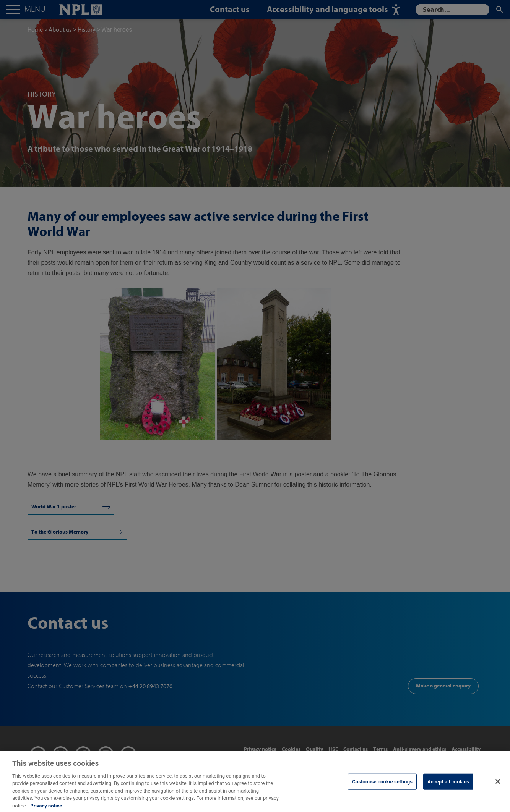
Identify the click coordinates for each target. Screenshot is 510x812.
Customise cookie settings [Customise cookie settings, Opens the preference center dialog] (382, 789)
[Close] (498, 788)
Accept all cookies (448, 789)
